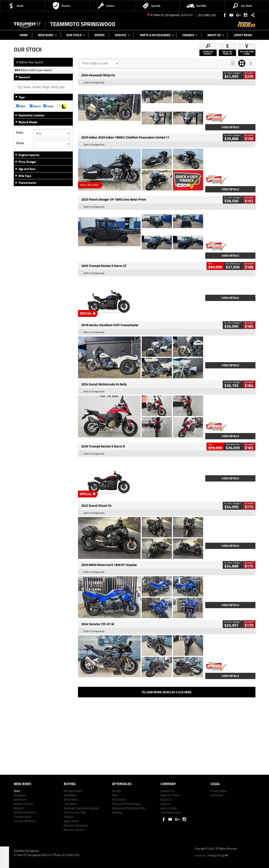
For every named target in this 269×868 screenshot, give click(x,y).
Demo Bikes (71, 799)
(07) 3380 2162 (207, 15)
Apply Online (71, 821)
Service (122, 35)
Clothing (117, 812)
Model (20, 143)
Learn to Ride (169, 808)
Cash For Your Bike (75, 812)
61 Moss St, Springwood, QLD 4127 (170, 15)
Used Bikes (70, 804)
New (21, 106)
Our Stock (76, 35)
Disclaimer (217, 795)
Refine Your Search (30, 62)
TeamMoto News (171, 812)
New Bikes (48, 35)
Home (24, 35)
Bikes (17, 791)
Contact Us (167, 791)
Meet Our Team (170, 795)
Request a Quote (74, 830)
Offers (100, 35)
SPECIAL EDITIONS (25, 812)
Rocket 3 (19, 808)
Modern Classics (24, 804)
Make (20, 132)
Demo (35, 106)
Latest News (243, 35)
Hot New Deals (73, 791)
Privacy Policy (219, 791)
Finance (190, 35)
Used (48, 106)
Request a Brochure (76, 825)
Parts (115, 795)
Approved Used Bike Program (82, 808)
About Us (216, 35)
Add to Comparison (94, 83)
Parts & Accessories (157, 35)
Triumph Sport (22, 817)
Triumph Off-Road (25, 821)
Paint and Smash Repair (127, 804)
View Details (230, 127)
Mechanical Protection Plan (129, 808)
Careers (165, 804)
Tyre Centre (119, 799)
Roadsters (20, 795)
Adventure (20, 799)
